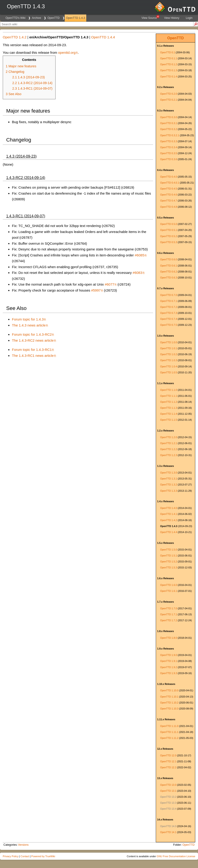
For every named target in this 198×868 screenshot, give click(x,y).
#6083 (137, 273)
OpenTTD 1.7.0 (169, 608)
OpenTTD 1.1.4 (169, 414)
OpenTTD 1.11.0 (169, 726)
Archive (36, 18)
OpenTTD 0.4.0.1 (170, 183)
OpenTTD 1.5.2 (169, 562)
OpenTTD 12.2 (168, 767)
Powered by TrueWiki (43, 856)
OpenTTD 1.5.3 (169, 567)
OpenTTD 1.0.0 (169, 342)
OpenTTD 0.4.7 (169, 201)
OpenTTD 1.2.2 (169, 449)
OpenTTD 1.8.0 (169, 638)
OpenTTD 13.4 (168, 809)
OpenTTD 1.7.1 (169, 614)
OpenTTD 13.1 (168, 791)
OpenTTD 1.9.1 (169, 661)
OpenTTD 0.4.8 (169, 207)
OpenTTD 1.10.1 (169, 697)
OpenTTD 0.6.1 (169, 266)
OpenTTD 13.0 (168, 785)
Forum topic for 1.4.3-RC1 (32, 350)
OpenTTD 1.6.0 (169, 585)
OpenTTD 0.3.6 (169, 159)
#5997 (96, 290)
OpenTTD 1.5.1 (169, 556)
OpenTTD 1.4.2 (169, 520)
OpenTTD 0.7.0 (169, 295)
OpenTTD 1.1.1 (169, 396)
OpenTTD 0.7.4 (169, 319)
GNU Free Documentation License (176, 856)
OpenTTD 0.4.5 (169, 189)
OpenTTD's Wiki (15, 18)
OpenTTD (54, 18)
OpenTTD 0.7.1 (169, 301)
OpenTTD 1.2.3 (169, 455)
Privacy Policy (11, 856)
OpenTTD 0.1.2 (169, 64)
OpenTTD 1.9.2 (169, 667)
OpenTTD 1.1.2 (169, 402)
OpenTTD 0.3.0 (169, 117)
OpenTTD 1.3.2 (169, 485)
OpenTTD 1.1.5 (169, 420)
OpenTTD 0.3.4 (169, 147)
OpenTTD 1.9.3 (169, 673)
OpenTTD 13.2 (168, 797)
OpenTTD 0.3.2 (169, 129)
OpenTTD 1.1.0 (169, 390)
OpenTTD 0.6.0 (169, 259)
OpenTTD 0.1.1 (169, 58)
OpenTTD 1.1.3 (169, 408)
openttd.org (67, 52)
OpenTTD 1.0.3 (169, 360)
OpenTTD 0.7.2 (169, 307)
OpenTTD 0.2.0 (169, 94)
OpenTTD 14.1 (168, 832)
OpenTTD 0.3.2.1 (170, 135)
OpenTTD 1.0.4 (169, 366)
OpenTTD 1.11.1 (169, 732)
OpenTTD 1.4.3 (76, 18)
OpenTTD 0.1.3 (169, 70)
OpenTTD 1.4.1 (169, 514)
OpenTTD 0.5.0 (169, 224)
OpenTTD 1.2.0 (169, 437)
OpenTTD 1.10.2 (169, 703)
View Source (150, 17)
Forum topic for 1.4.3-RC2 (32, 334)
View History (172, 18)
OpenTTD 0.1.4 (169, 77)
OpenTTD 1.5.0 (169, 550)
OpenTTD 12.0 (168, 755)
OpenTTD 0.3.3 (169, 141)
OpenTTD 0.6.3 (169, 278)
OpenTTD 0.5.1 (169, 230)
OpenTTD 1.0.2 (169, 354)
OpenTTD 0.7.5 (169, 325)
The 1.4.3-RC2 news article (33, 340)
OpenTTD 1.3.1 (169, 479)
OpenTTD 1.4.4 (169, 532)
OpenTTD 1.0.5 (169, 372)
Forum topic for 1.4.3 (28, 319)
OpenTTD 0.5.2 (169, 236)
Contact (25, 856)
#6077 (109, 284)
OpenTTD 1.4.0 (169, 508)
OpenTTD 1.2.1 (169, 443)
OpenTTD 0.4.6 (169, 195)
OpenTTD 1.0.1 (169, 348)
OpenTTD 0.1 (168, 52)
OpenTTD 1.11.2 (169, 738)
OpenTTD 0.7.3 (169, 313)
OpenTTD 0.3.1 (169, 123)
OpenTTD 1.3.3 (169, 491)
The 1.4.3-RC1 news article (33, 356)
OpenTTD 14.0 (168, 826)
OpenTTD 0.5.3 (169, 242)
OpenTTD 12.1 (168, 761)
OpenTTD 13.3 (168, 803)
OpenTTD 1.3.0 (169, 473)
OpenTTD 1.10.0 (169, 690)
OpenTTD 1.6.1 (169, 591)
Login (189, 18)
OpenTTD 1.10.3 (169, 709)
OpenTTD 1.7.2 (169, 620)
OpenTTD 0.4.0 (169, 177)
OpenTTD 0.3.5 (169, 153)
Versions (23, 845)
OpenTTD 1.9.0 (169, 655)
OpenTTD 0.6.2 (169, 272)
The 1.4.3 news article (29, 325)
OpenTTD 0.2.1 (169, 100)
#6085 (139, 255)
